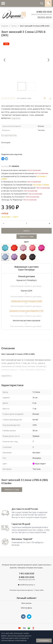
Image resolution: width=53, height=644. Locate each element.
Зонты (14, 26)
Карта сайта (39, 590)
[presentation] (5, 60)
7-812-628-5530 (26, 574)
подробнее (7, 376)
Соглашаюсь (44, 640)
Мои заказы (26, 603)
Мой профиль (27, 608)
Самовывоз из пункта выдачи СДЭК (26, 301)
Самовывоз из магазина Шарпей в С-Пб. (26, 311)
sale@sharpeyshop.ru (27, 585)
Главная (5, 26)
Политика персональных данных (21, 590)
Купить (27, 231)
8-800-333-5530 (44, 12)
